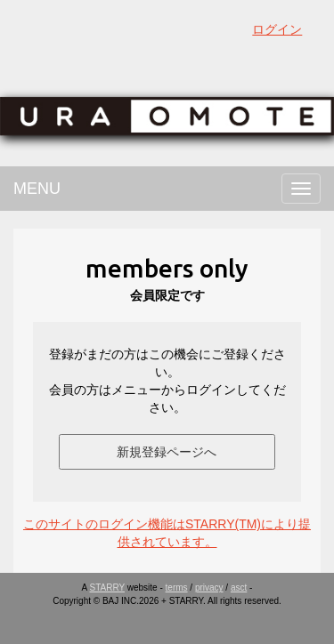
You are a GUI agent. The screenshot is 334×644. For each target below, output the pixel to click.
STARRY (107, 588)
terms (177, 588)
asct (239, 588)
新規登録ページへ (167, 452)
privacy (209, 588)
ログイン (277, 29)
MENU (37, 189)
